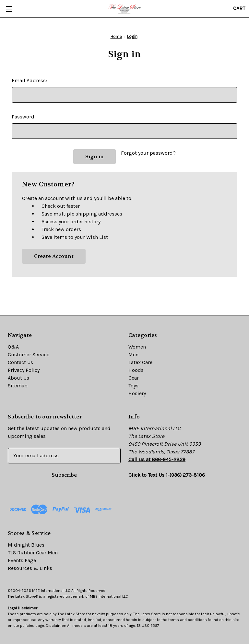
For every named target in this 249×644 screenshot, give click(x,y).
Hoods (136, 370)
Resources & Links (30, 568)
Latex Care (140, 362)
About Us (18, 378)
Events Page (22, 560)
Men (133, 355)
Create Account (54, 256)
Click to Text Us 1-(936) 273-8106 (167, 475)
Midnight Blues (26, 545)
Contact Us (20, 362)
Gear (134, 378)
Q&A (13, 347)
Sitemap (18, 386)
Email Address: (29, 80)
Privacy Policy (24, 370)
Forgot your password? (148, 153)
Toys (133, 386)
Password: (24, 117)
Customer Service (29, 355)
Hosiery (137, 393)
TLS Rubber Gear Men (33, 553)
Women (137, 347)
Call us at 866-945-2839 (157, 459)
